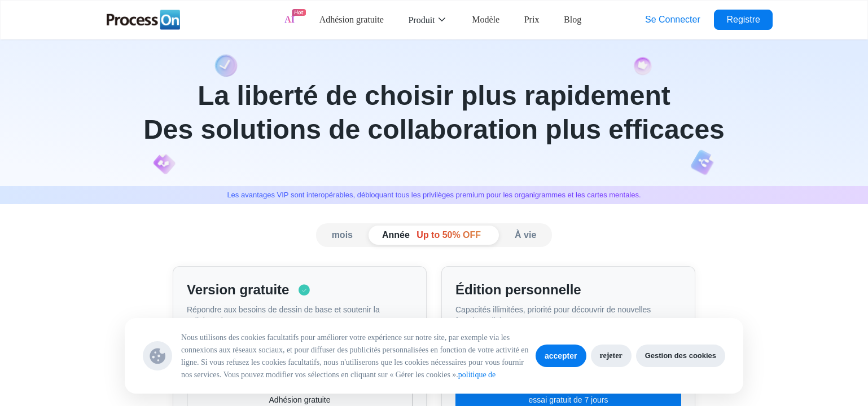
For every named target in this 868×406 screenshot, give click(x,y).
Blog (573, 19)
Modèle (486, 19)
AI (290, 19)
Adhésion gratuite (352, 19)
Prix (532, 19)
